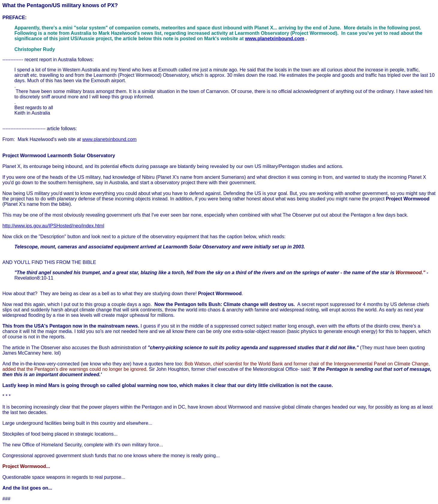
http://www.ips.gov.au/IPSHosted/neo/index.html (53, 226)
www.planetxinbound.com (275, 39)
